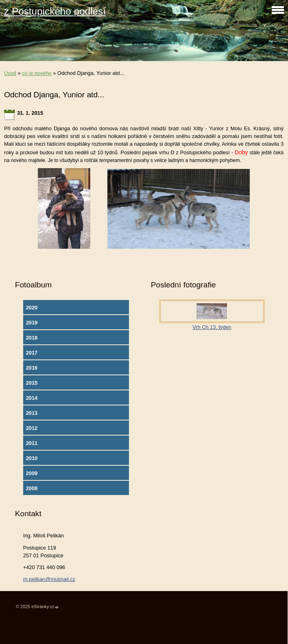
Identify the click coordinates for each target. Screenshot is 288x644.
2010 (32, 458)
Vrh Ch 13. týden (212, 327)
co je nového (37, 73)
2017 (32, 353)
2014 (32, 398)
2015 (32, 383)
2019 (32, 323)
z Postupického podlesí (55, 11)
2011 (32, 443)
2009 (32, 473)
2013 (32, 413)
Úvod (10, 73)
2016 (32, 368)
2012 (32, 428)
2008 (32, 488)
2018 (32, 338)
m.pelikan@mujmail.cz (49, 579)
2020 (32, 308)
